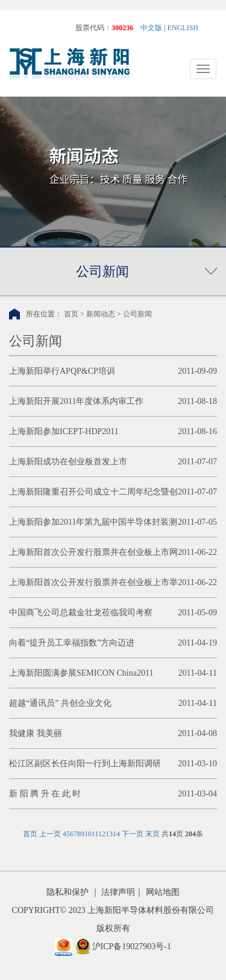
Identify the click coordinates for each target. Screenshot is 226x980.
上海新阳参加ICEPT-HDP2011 (64, 431)
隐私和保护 (67, 892)
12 (102, 834)
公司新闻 (137, 314)
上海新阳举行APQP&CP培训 (62, 371)
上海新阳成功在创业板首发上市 (68, 462)
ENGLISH (183, 28)
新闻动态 (101, 314)
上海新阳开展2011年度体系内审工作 (76, 401)
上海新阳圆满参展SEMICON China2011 (81, 673)
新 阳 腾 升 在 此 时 (45, 794)
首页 (71, 314)
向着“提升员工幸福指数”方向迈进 (72, 643)
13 (109, 834)
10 (88, 834)
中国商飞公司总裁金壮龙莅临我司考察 (81, 613)
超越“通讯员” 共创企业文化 (60, 703)
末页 (152, 834)
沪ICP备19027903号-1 (132, 946)
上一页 (50, 834)
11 (95, 834)
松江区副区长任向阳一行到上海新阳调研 (85, 764)
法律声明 (118, 892)
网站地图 (163, 892)
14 (116, 834)
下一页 (133, 834)
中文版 (151, 28)
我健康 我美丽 (36, 733)
